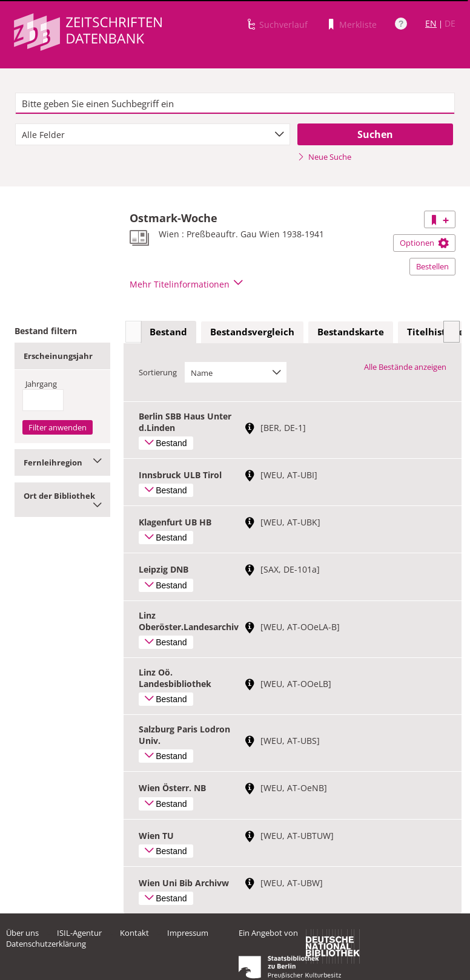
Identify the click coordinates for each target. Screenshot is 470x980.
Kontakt (134, 933)
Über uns (22, 933)
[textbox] (235, 104)
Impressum (188, 933)
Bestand (168, 332)
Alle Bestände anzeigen (405, 367)
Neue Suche (324, 157)
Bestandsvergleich (252, 332)
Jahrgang (41, 384)
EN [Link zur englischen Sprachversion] (431, 23)
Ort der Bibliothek (62, 500)
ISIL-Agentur (79, 933)
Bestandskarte (351, 332)
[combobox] (153, 134)
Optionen (424, 243)
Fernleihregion (62, 462)
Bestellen (432, 266)
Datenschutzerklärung (46, 944)
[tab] (168, 332)
